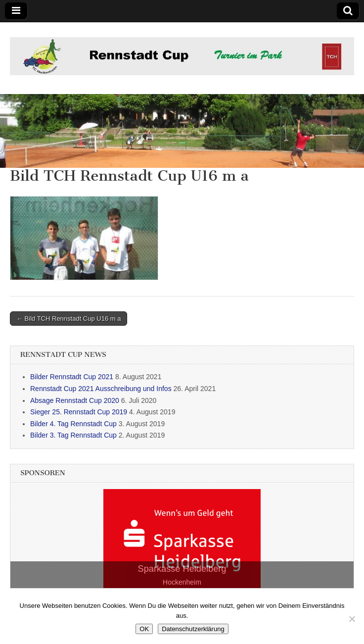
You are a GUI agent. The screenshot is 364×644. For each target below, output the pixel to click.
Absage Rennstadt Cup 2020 (75, 400)
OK (144, 629)
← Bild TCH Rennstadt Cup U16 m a (68, 319)
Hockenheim (182, 582)
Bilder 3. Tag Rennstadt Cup (73, 435)
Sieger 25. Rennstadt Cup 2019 (79, 412)
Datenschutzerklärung (193, 629)
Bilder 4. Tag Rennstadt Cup (73, 424)
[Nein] (352, 619)
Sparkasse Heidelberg (182, 569)
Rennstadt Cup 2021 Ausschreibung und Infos (101, 389)
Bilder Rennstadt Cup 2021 (72, 377)
